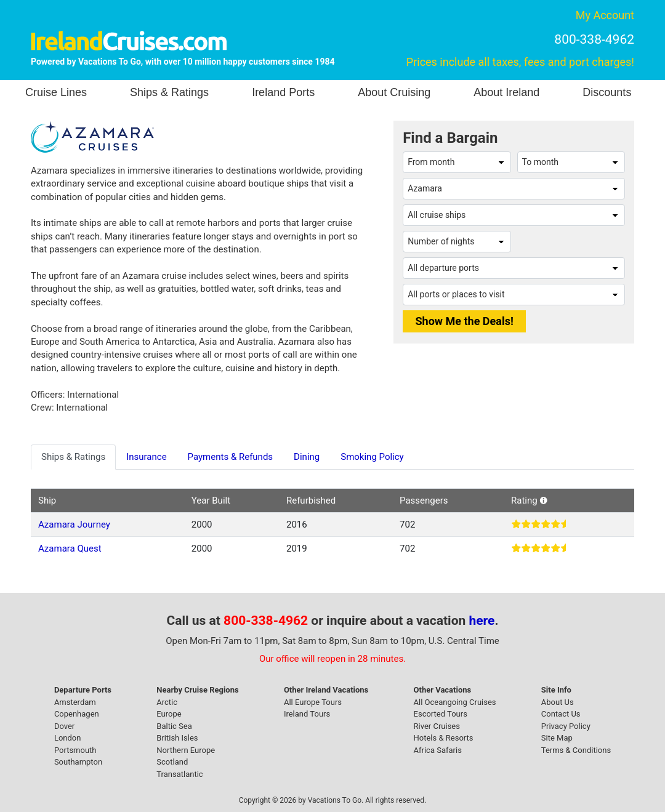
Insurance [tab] (146, 457)
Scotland (172, 762)
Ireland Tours (307, 714)
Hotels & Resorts (444, 738)
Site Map (557, 738)
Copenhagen (77, 714)
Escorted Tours (441, 714)
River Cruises (437, 726)
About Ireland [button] (506, 92)
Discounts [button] (607, 92)
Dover (64, 726)
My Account (605, 15)
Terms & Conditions (576, 750)
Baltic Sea (174, 726)
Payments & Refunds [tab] (231, 457)
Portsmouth (75, 750)
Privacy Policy (566, 726)
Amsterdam (75, 702)
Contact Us (561, 714)
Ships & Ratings (169, 92)
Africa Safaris (438, 750)
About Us (558, 702)
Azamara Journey (74, 525)
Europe (169, 714)
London (68, 738)
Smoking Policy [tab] (372, 457)
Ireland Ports (283, 92)
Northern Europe (186, 750)
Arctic (167, 702)
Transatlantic (179, 774)
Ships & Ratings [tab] (73, 457)
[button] (543, 500)
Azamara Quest (70, 549)
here (482, 621)
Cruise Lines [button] (56, 92)
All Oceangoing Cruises (455, 702)
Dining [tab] (307, 457)
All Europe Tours (313, 702)
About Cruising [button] (394, 92)
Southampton (78, 762)
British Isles (177, 738)
